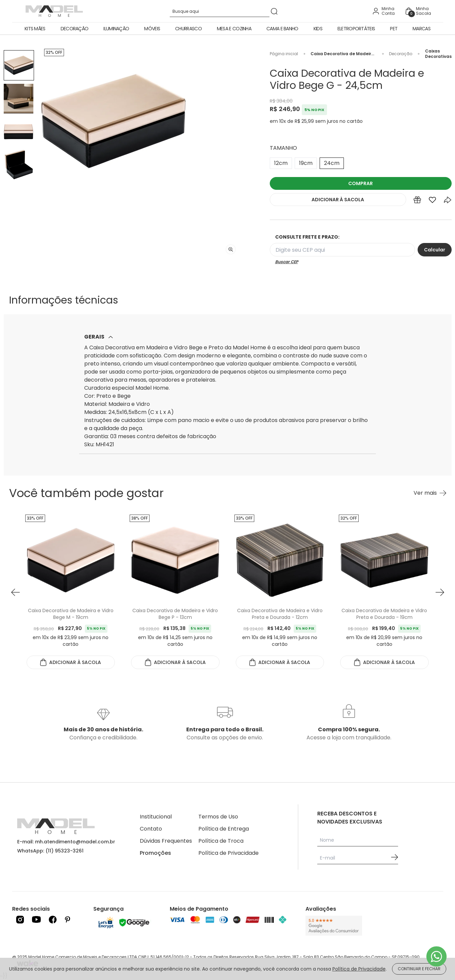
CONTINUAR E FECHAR (419, 969)
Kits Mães (35, 29)
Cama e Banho (282, 29)
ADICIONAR (338, 200)
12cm (281, 163)
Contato (151, 829)
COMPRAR (361, 183)
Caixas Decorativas (438, 54)
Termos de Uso (218, 817)
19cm (306, 163)
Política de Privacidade (229, 853)
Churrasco (188, 29)
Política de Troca (221, 841)
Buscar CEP (287, 262)
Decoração (75, 29)
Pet (394, 29)
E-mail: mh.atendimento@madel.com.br (66, 842)
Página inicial (284, 54)
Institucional (156, 817)
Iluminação (116, 29)
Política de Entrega (224, 829)
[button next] (440, 592)
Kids (318, 29)
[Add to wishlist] (432, 201)
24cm (332, 163)
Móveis (152, 29)
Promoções (155, 853)
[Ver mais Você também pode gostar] (430, 493)
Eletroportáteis (356, 29)
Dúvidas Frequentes (166, 841)
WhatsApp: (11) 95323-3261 (50, 851)
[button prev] (15, 592)
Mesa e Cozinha (234, 29)
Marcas (421, 29)
